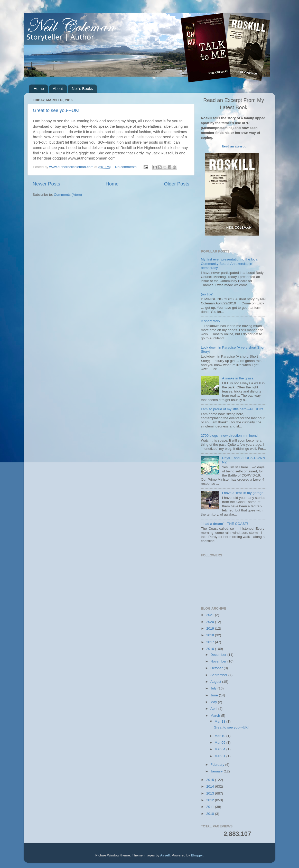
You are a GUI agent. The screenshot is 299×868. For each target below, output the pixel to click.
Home (39, 88)
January (217, 771)
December (219, 655)
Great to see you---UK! (56, 110)
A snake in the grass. (238, 378)
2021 (211, 615)
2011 (211, 807)
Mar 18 (220, 721)
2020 (211, 622)
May (214, 702)
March (216, 716)
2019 (211, 628)
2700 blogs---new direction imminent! (229, 436)
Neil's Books (82, 88)
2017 (211, 642)
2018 (211, 635)
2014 (211, 786)
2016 (211, 649)
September (219, 675)
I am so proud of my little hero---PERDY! (232, 409)
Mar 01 (220, 756)
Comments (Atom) (68, 195)
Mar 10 (220, 736)
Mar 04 (220, 749)
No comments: (127, 167)
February (218, 765)
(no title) (207, 294)
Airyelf (165, 855)
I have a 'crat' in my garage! (243, 493)
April (214, 709)
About (58, 88)
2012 (211, 800)
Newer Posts (46, 184)
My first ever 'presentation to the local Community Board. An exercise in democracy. (230, 263)
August (216, 682)
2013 (211, 793)
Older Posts (177, 184)
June (215, 695)
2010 (211, 814)
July (214, 688)
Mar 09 (220, 743)
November (219, 661)
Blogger (197, 855)
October (217, 668)
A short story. (211, 321)
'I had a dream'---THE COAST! (224, 524)
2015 (211, 780)
